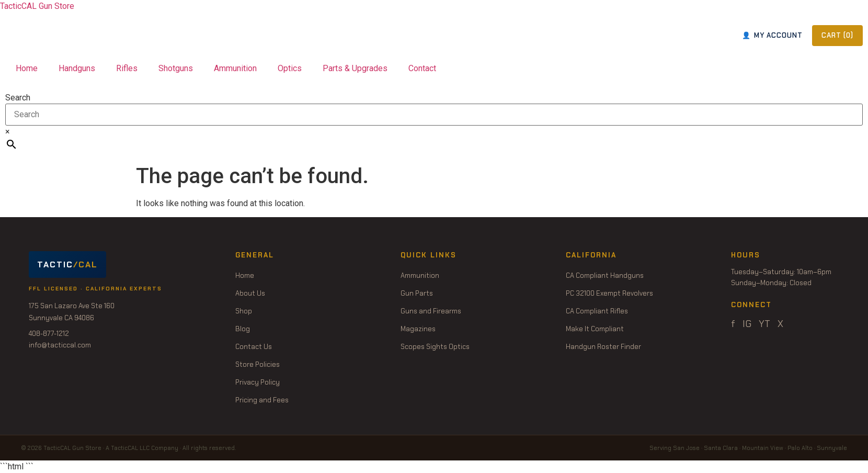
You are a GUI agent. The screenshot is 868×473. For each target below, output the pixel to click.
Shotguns (176, 68)
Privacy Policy (258, 382)
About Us (250, 293)
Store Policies (258, 364)
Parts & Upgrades (355, 68)
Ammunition (235, 68)
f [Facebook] (733, 324)
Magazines (418, 329)
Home (27, 68)
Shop (244, 311)
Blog (243, 329)
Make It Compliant (595, 329)
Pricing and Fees (262, 400)
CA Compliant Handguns (605, 275)
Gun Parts (417, 293)
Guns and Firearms (431, 311)
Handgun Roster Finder (603, 347)
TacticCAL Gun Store (37, 6)
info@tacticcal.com (60, 345)
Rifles (127, 68)
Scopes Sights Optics (435, 347)
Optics (290, 68)
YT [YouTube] (764, 324)
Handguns (77, 68)
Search (18, 98)
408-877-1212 (49, 334)
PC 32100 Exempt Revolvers (609, 293)
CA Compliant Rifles (597, 311)
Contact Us (254, 347)
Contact (422, 68)
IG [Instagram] (747, 324)
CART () (837, 35)
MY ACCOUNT (772, 35)
